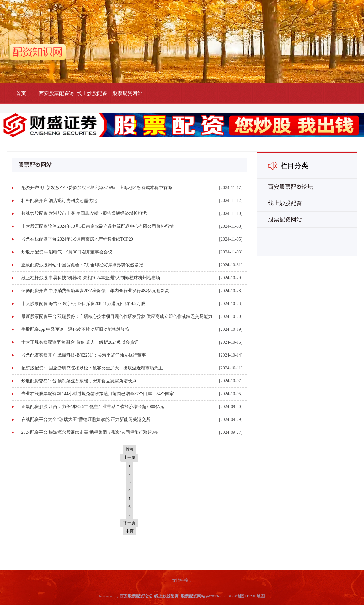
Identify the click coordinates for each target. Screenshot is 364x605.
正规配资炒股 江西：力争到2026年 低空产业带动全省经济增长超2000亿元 (93, 407)
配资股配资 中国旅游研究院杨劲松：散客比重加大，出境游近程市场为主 (92, 368)
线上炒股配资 (92, 93)
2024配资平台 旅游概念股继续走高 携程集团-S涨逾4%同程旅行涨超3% (90, 432)
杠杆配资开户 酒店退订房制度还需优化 (59, 201)
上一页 (129, 458)
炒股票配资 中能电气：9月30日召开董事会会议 (67, 252)
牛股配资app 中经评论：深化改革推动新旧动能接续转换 (76, 329)
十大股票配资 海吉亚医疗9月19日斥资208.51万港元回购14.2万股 (83, 304)
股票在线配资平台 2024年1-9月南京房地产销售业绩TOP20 (77, 239)
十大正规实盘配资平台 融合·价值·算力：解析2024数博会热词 (80, 342)
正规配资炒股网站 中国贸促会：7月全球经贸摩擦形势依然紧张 (82, 265)
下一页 (129, 523)
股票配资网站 (127, 93)
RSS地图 (236, 596)
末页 (130, 531)
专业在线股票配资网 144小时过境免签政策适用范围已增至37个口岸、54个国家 (98, 394)
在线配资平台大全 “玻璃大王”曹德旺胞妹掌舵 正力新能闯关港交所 (86, 420)
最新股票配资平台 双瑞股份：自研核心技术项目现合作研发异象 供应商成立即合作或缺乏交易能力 (117, 316)
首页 (21, 93)
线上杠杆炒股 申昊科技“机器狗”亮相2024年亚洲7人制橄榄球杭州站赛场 (91, 278)
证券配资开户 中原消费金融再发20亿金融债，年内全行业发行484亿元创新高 (96, 291)
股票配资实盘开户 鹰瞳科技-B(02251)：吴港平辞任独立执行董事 (84, 355)
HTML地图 (255, 596)
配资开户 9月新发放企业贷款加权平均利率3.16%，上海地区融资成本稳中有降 (97, 188)
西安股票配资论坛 (56, 104)
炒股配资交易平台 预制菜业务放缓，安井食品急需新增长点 (79, 381)
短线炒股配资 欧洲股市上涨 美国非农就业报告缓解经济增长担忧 (84, 213)
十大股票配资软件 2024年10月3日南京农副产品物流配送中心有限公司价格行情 (98, 226)
